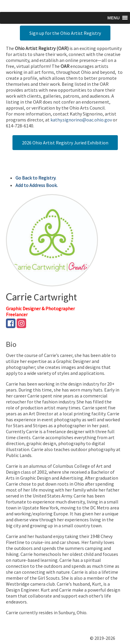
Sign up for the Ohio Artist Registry (65, 33)
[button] (114, 18)
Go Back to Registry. (36, 178)
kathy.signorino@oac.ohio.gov (81, 120)
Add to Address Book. (37, 185)
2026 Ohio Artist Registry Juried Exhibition (65, 143)
